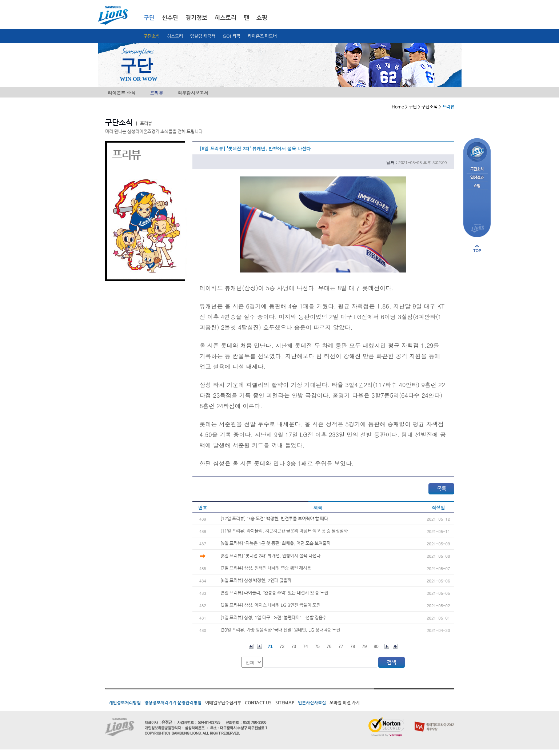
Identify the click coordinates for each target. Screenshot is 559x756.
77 (341, 646)
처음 (251, 646)
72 (282, 646)
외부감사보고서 (193, 93)
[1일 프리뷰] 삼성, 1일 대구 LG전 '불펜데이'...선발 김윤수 (273, 617)
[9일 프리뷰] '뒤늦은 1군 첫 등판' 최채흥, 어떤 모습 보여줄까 (275, 543)
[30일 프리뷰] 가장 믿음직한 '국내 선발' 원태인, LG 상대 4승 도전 (280, 630)
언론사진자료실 (312, 703)
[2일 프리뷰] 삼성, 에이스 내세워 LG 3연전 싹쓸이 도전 (270, 605)
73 (294, 646)
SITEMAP (285, 703)
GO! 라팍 (231, 36)
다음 (387, 646)
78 (353, 646)
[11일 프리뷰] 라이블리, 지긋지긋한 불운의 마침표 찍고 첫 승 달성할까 (284, 531)
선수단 (170, 18)
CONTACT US (258, 703)
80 (376, 646)
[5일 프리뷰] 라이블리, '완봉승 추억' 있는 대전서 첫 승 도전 (274, 593)
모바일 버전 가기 (345, 703)
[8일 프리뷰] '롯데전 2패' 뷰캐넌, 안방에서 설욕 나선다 (270, 556)
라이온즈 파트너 (262, 36)
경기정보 (196, 18)
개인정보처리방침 (125, 703)
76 (329, 646)
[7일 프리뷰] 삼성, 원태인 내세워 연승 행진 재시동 (266, 568)
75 (317, 646)
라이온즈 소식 (122, 93)
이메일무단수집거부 (223, 703)
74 (305, 646)
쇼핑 (262, 18)
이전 (259, 646)
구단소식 (152, 36)
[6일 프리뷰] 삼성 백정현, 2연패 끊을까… (258, 580)
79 (364, 646)
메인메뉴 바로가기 (0, 0)
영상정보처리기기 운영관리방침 (173, 703)
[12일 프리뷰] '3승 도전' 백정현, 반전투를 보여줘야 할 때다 (274, 518)
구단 (149, 18)
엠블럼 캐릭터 (203, 36)
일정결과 (477, 178)
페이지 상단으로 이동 (477, 248)
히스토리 (175, 36)
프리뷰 (157, 93)
